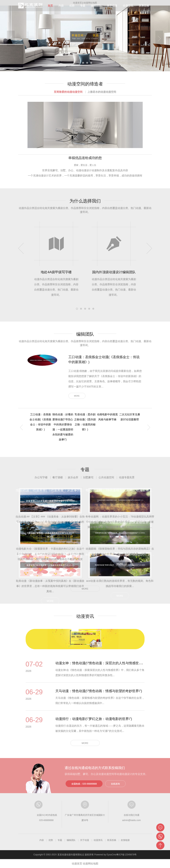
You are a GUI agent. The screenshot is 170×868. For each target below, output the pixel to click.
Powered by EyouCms (105, 855)
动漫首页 (77, 864)
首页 (50, 6)
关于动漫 (112, 6)
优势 (72, 6)
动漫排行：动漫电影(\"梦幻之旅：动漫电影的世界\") (94, 719)
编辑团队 (96, 6)
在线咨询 (115, 784)
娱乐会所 (73, 477)
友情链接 (125, 840)
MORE (77, 396)
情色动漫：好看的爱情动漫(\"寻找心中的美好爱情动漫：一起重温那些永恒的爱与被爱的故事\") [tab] (63, 427)
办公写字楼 (41, 477)
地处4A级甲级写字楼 (56, 272)
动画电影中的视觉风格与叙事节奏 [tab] (107, 417)
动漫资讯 (128, 6)
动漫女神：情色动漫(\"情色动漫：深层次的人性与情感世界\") (100, 663)
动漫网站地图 (90, 864)
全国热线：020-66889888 (84, 784)
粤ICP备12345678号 (126, 855)
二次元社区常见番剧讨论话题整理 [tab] (130, 417)
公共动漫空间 (106, 477)
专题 (83, 6)
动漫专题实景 (127, 477)
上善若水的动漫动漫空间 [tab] (102, 92)
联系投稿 (144, 6)
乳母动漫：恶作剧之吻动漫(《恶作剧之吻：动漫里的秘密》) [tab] (85, 422)
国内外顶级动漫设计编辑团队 (114, 272)
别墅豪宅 (88, 477)
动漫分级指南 (31, 6)
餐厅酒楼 (58, 477)
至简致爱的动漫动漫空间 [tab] (68, 92)
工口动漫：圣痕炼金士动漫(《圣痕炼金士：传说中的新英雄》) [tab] (40, 422)
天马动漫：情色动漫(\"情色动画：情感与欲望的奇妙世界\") (99, 691)
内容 (61, 6)
